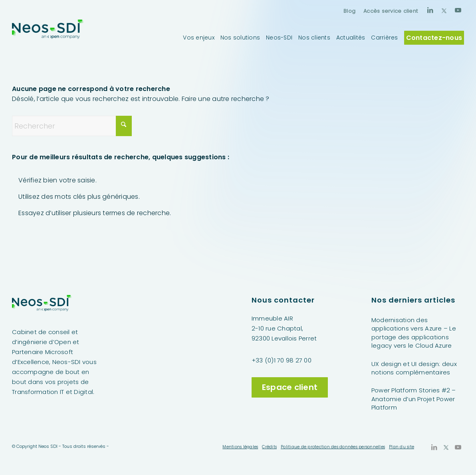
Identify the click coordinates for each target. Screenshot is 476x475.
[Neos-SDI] (48, 38)
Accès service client (391, 11)
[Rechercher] (72, 126)
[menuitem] (349, 11)
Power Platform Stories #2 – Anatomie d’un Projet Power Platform (414, 399)
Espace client (290, 387)
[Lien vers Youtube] (458, 10)
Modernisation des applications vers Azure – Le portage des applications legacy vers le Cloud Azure (414, 333)
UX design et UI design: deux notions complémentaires (414, 368)
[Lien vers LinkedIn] (430, 10)
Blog (349, 11)
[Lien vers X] (444, 10)
